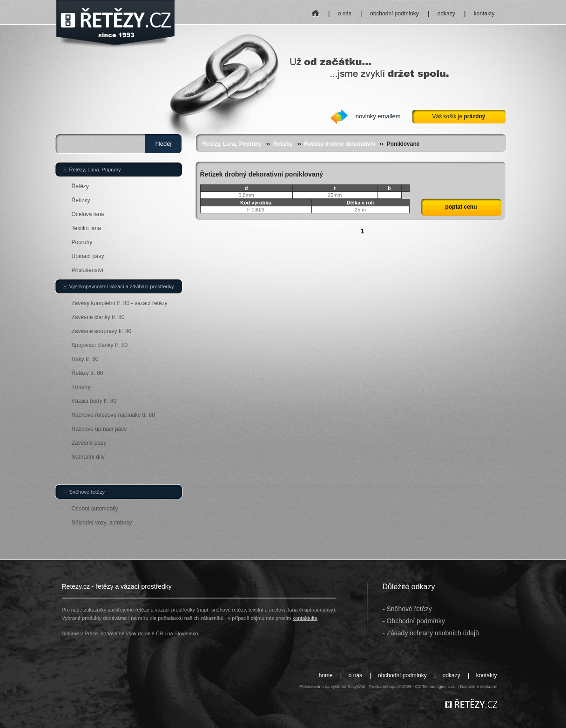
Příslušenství (88, 270)
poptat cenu (461, 207)
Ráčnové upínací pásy (99, 429)
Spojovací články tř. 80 (100, 345)
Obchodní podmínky (416, 621)
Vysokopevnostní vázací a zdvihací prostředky (122, 286)
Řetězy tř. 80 (88, 373)
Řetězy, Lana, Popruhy (232, 144)
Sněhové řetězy (87, 492)
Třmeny (81, 387)
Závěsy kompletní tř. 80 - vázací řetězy (120, 303)
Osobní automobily (95, 509)
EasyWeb (356, 687)
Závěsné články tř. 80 (98, 317)
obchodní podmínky (394, 14)
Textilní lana (86, 228)
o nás (345, 14)
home (315, 10)
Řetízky (283, 144)
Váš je (458, 116)
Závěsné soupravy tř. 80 (102, 331)
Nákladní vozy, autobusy (102, 523)
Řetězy (80, 186)
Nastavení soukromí (478, 687)
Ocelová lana (88, 214)
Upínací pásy (88, 256)
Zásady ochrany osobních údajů (433, 633)
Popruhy (82, 242)
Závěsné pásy (89, 443)
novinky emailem (378, 116)
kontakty (484, 14)
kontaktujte (305, 618)
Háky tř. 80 (85, 359)
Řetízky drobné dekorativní (340, 144)
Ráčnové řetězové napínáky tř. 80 (113, 415)
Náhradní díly (88, 457)
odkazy (446, 14)
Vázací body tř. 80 (94, 401)
